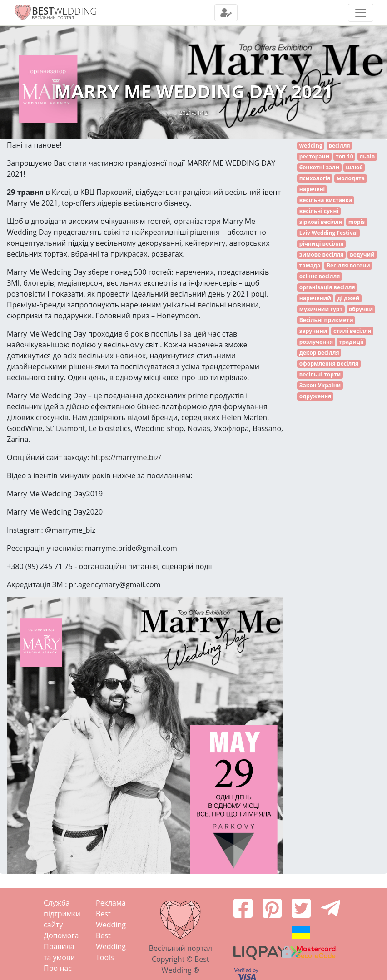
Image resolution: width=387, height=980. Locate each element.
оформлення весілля (329, 364)
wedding (311, 146)
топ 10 (345, 156)
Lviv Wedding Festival (329, 233)
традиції (352, 342)
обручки (361, 309)
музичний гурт (321, 309)
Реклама (111, 903)
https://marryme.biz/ (126, 457)
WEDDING (64, 11)
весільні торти (320, 374)
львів (367, 156)
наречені (312, 189)
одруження (315, 396)
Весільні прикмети (326, 320)
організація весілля (327, 287)
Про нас (58, 968)
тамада (310, 265)
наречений (315, 298)
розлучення (316, 342)
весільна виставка (326, 200)
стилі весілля (352, 331)
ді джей (349, 298)
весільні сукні (319, 211)
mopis (357, 222)
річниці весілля (322, 244)
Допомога (61, 935)
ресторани (314, 156)
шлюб (354, 167)
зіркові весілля (321, 222)
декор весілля (319, 353)
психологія (315, 178)
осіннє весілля (320, 276)
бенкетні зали (320, 167)
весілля (339, 146)
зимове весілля (322, 255)
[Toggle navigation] (226, 13)
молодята (351, 178)
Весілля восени (348, 265)
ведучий (362, 255)
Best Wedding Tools (111, 946)
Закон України (320, 385)
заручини (313, 331)
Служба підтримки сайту (62, 914)
